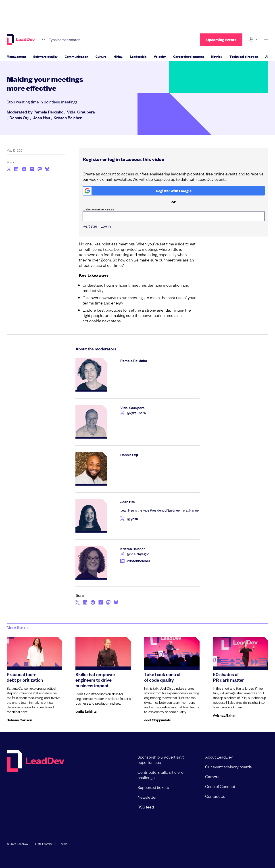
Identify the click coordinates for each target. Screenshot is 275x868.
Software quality (45, 56)
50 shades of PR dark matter (228, 677)
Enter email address (174, 214)
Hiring (118, 56)
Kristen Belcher (68, 117)
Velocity (160, 56)
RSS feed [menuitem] (146, 807)
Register (90, 226)
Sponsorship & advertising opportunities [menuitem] (160, 759)
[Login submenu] (253, 39)
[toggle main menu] (266, 40)
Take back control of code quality (162, 677)
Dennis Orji (19, 117)
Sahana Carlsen (19, 720)
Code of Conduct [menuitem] (220, 786)
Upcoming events (221, 40)
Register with (137, 191)
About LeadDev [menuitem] (219, 757)
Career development (189, 56)
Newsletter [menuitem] (147, 797)
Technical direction (244, 56)
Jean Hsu (41, 117)
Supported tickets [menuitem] (153, 787)
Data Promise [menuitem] (44, 843)
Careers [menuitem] (212, 776)
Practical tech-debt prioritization (25, 677)
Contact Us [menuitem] (215, 796)
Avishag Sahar (224, 715)
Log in (106, 226)
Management (16, 56)
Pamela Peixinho (48, 112)
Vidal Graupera (81, 112)
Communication (76, 56)
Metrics (217, 56)
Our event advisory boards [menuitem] (228, 767)
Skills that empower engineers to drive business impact (95, 680)
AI (267, 56)
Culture (101, 56)
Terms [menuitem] (63, 843)
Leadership (138, 56)
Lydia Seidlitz (86, 711)
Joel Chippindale (158, 720)
